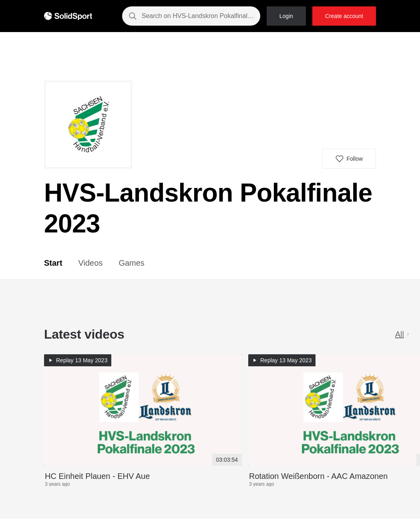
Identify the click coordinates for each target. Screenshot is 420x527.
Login (286, 16)
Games (131, 263)
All (403, 334)
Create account (344, 16)
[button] (349, 159)
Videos (91, 263)
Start (53, 263)
